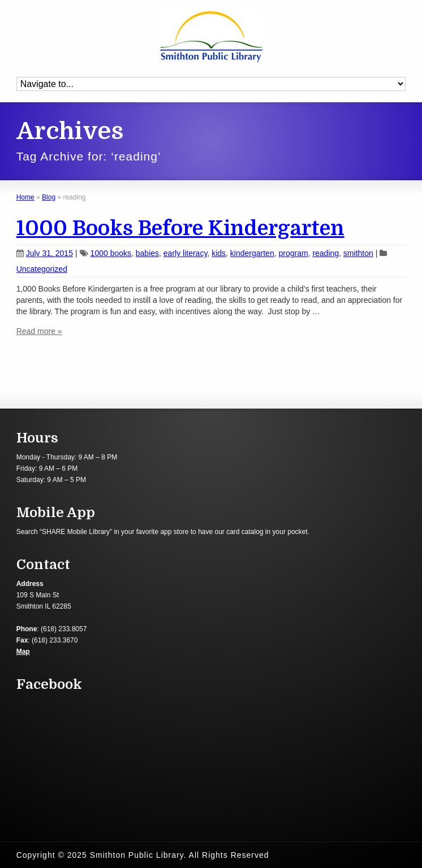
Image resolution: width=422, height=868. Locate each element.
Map (23, 652)
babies (147, 253)
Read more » (39, 331)
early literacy (186, 253)
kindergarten (252, 253)
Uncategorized (42, 269)
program (293, 253)
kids (219, 253)
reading (326, 253)
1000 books (111, 253)
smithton (358, 253)
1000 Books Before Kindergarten (180, 229)
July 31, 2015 (45, 253)
